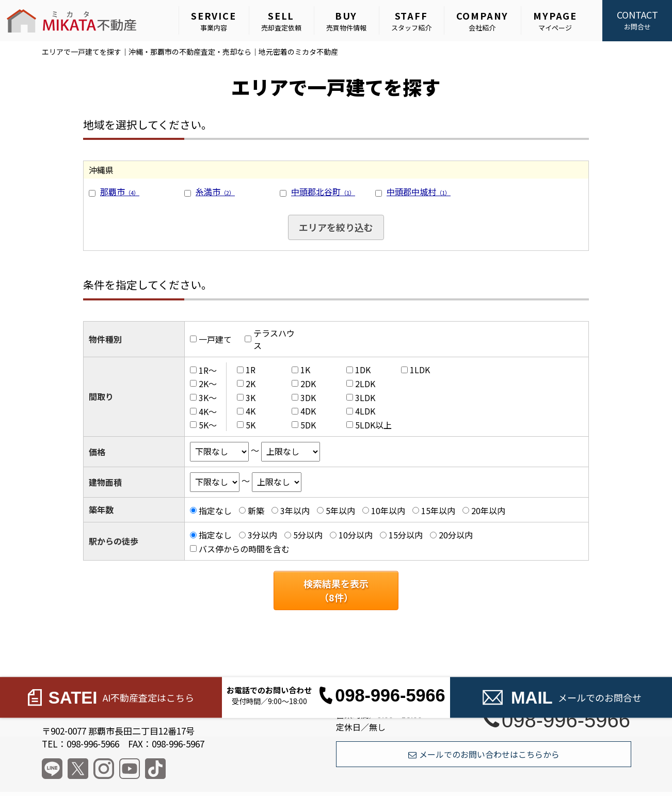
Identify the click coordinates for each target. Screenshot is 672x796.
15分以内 (406, 535)
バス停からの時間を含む (244, 549)
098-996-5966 (557, 720)
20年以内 (488, 511)
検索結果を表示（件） (336, 590)
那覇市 (120, 192)
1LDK (420, 370)
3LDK (365, 397)
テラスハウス (274, 339)
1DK (363, 370)
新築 (256, 511)
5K (251, 425)
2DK (308, 384)
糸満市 (215, 192)
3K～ (208, 397)
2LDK (365, 384)
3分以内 (262, 535)
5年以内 (340, 511)
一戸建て (215, 339)
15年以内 (438, 511)
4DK (308, 411)
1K (305, 370)
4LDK (365, 411)
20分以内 (456, 535)
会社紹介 (483, 21)
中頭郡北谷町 (323, 192)
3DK (308, 397)
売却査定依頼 (281, 21)
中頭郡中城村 (419, 192)
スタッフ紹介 (411, 21)
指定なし (215, 511)
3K (251, 397)
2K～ (208, 384)
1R (251, 370)
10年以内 (388, 511)
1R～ (208, 370)
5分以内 (308, 535)
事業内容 (214, 21)
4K (251, 411)
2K (251, 384)
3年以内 (295, 511)
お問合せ (637, 20)
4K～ (208, 411)
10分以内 (356, 535)
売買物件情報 (346, 21)
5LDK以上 (373, 425)
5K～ (208, 425)
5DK (308, 425)
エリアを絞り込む (336, 227)
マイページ (555, 21)
